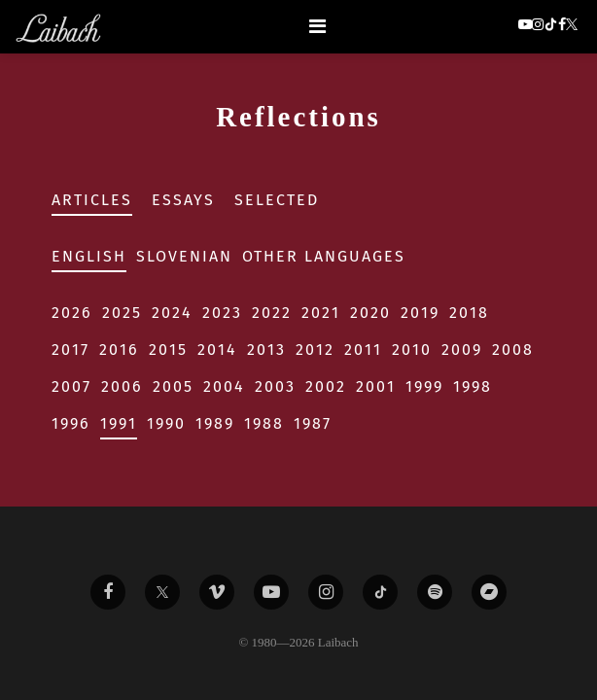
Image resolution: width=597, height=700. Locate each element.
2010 (412, 350)
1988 (264, 423)
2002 (326, 386)
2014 (217, 350)
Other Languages (324, 256)
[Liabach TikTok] (380, 592)
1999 (424, 386)
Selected (277, 200)
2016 (119, 350)
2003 (275, 386)
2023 (222, 313)
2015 (168, 350)
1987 (313, 423)
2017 (70, 350)
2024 (172, 313)
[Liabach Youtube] (271, 592)
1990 (166, 423)
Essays (183, 200)
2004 (224, 386)
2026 (72, 313)
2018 (469, 313)
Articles (92, 200)
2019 (420, 313)
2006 (122, 386)
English (89, 256)
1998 (473, 386)
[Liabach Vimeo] (217, 592)
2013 (266, 350)
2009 (462, 350)
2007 (71, 386)
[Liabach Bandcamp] (489, 592)
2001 (376, 386)
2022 (272, 313)
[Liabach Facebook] (108, 592)
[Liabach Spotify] (435, 592)
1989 (215, 423)
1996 (71, 423)
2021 (321, 313)
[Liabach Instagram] (326, 592)
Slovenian (184, 256)
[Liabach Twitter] (162, 592)
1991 (119, 423)
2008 (513, 350)
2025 (122, 313)
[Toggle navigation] (317, 26)
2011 (363, 350)
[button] (574, 26)
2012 (315, 350)
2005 (173, 386)
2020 (370, 313)
